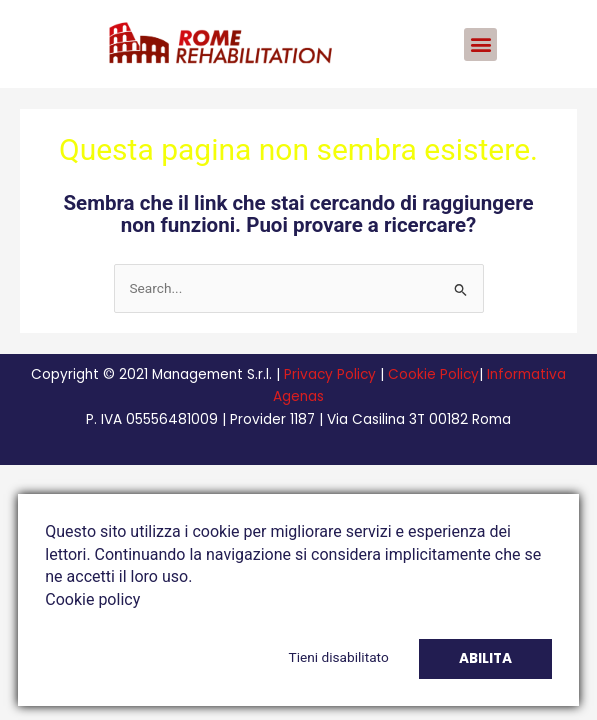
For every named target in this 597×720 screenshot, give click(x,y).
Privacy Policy (330, 374)
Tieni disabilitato (338, 657)
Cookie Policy (433, 374)
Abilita (485, 658)
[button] (480, 44)
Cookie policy (92, 599)
